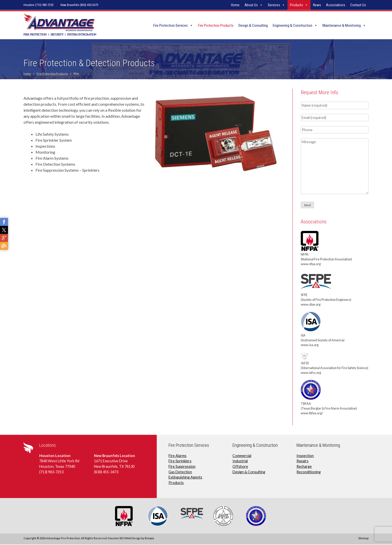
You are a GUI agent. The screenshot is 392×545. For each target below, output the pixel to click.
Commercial (242, 456)
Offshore (240, 467)
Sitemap (363, 538)
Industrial (240, 461)
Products (296, 5)
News (317, 5)
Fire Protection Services (170, 25)
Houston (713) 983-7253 (38, 5)
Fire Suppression (182, 467)
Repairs (302, 461)
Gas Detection (180, 472)
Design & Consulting (253, 25)
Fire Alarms (177, 456)
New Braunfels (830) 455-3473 (79, 5)
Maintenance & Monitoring (342, 25)
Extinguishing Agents (185, 478)
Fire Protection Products (216, 25)
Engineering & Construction (292, 25)
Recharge (304, 467)
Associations (336, 5)
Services (274, 5)
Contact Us (358, 5)
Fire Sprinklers (180, 461)
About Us (251, 5)
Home (235, 5)
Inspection (305, 456)
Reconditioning (309, 472)
